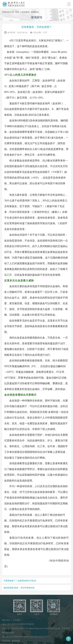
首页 (17, 12)
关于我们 (17, 621)
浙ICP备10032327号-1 (40, 638)
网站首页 (6, 621)
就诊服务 (25, 12)
